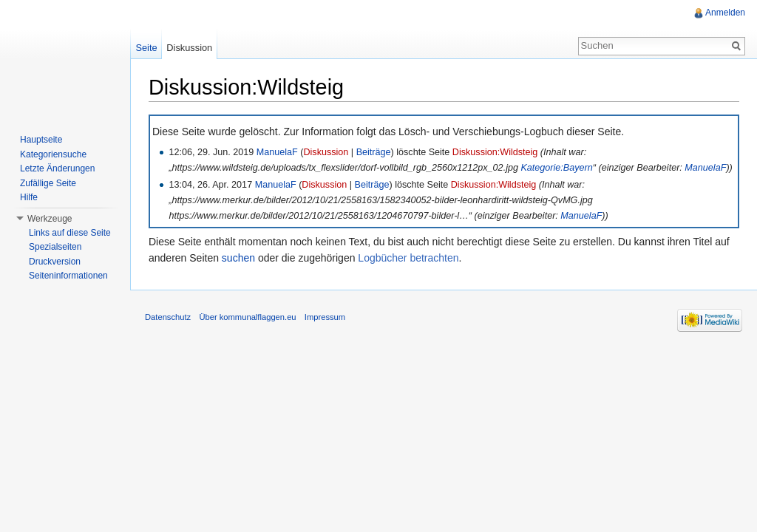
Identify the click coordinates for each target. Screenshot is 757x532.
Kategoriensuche (53, 154)
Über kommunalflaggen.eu (247, 317)
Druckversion (55, 262)
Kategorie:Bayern (556, 168)
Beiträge (374, 152)
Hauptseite (41, 140)
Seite (146, 48)
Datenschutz (168, 317)
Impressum (325, 317)
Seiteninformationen (68, 276)
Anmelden (725, 13)
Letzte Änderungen (57, 168)
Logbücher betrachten (408, 258)
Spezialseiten (55, 247)
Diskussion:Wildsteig (495, 152)
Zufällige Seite (48, 183)
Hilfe (29, 197)
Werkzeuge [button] (50, 219)
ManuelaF (277, 152)
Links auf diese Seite (70, 233)
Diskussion (326, 152)
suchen (238, 258)
